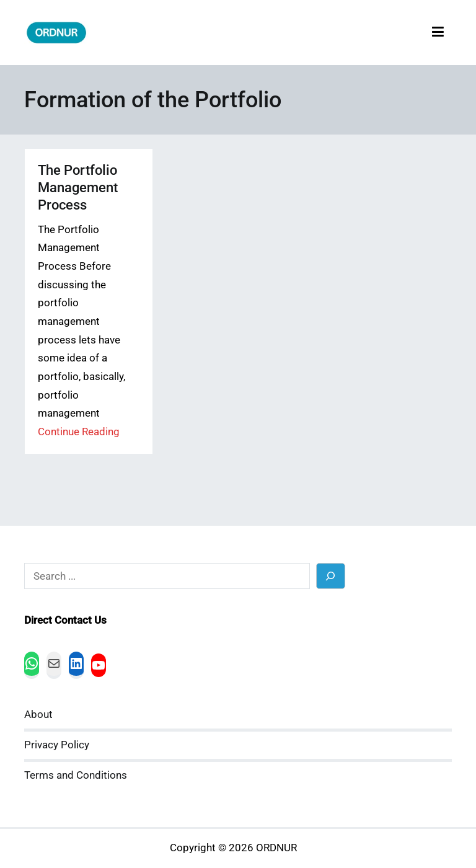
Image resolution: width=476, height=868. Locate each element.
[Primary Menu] (438, 33)
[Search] (331, 576)
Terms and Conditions (76, 775)
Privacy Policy (57, 745)
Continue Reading (79, 432)
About (38, 715)
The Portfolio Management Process (78, 188)
